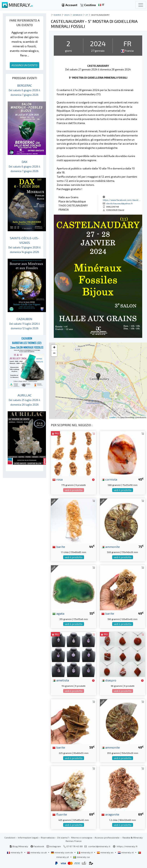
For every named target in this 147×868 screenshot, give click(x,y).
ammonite (111, 547)
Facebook (37, 846)
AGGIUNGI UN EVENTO (24, 65)
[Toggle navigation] (141, 5)
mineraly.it (85, 852)
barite (59, 547)
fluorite (60, 814)
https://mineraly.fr (127, 846)
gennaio (78, 15)
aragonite (110, 814)
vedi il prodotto (74, 490)
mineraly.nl (126, 852)
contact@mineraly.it (99, 846)
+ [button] (54, 348)
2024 (67, 15)
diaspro (109, 680)
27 (87, 15)
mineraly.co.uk (37, 852)
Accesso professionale (107, 837)
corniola (109, 479)
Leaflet (113, 417)
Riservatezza (48, 837)
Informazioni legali (28, 837)
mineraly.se (81, 857)
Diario (57, 15)
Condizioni (10, 837)
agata (58, 613)
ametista (61, 680)
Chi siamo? (63, 837)
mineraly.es (105, 852)
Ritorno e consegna (82, 837)
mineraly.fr (15, 852)
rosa (58, 479)
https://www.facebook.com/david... (121, 200)
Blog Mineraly (19, 846)
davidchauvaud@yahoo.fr (120, 203)
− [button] (54, 353)
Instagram (54, 846)
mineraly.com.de (62, 852)
